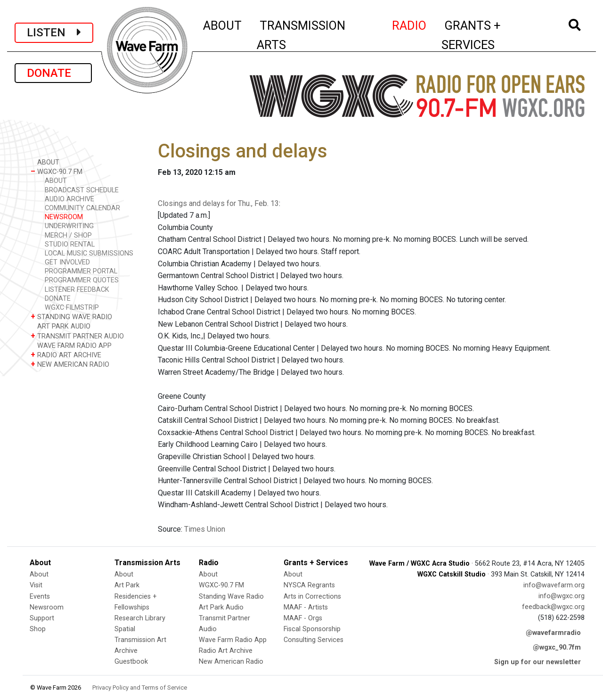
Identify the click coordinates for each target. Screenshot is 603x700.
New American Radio (231, 662)
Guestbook (131, 662)
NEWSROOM (64, 217)
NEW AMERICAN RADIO (70, 364)
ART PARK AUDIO (61, 326)
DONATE (53, 73)
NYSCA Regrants (309, 585)
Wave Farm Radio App (233, 640)
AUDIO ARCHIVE (69, 199)
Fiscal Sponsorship (312, 629)
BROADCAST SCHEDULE (82, 190)
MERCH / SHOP (68, 235)
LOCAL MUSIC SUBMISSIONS (89, 253)
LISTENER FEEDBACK (77, 290)
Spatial (125, 629)
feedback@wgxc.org (553, 607)
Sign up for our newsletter (538, 662)
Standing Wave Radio (231, 597)
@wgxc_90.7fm (557, 647)
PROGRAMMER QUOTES (82, 280)
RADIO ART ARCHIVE (66, 355)
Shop (38, 629)
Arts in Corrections (312, 597)
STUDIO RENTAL (70, 244)
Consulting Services (314, 640)
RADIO (410, 24)
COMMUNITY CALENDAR (82, 208)
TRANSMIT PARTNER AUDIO (77, 336)
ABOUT (223, 24)
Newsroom (47, 607)
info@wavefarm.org (554, 585)
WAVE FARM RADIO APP (71, 345)
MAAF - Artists (306, 607)
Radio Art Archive (226, 651)
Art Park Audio (221, 607)
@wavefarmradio (553, 633)
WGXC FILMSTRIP (72, 308)
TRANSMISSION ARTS (301, 35)
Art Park (127, 585)
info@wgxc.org (562, 596)
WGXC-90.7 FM (57, 171)
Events (40, 597)
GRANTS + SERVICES (492, 35)
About (39, 574)
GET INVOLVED (67, 262)
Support (42, 618)
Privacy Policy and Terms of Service (140, 688)
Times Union (205, 529)
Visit (36, 585)
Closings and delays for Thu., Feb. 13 (218, 203)
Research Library (140, 618)
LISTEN (54, 33)
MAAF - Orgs (303, 618)
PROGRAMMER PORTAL (81, 271)
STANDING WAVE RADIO (71, 317)
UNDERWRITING (69, 226)
